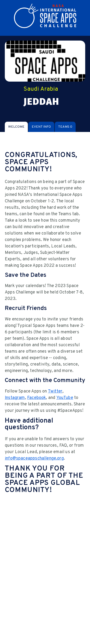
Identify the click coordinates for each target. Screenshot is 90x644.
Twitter (55, 391)
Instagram (15, 398)
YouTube (65, 398)
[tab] (16, 127)
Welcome (16, 127)
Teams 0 (65, 127)
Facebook (36, 398)
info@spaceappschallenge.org (34, 458)
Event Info (41, 127)
